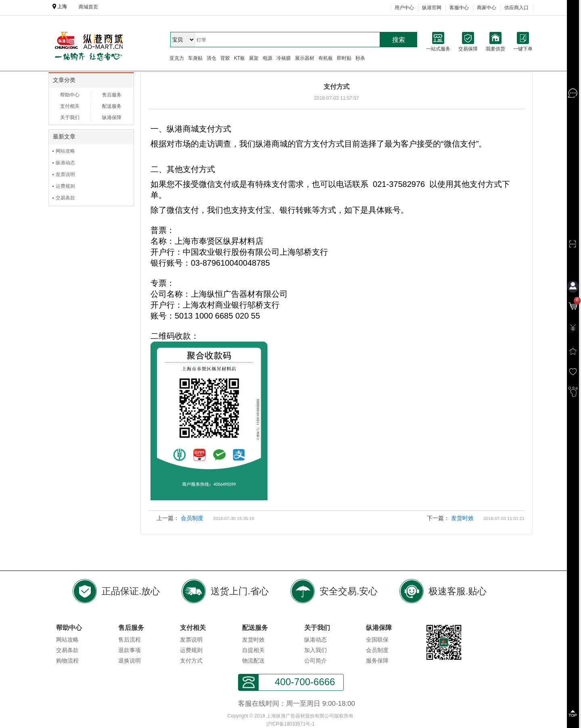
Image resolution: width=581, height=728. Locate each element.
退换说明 (130, 661)
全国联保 (377, 640)
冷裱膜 (284, 58)
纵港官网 (432, 8)
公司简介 (316, 661)
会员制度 (192, 518)
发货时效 (462, 518)
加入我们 (316, 650)
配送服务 (112, 106)
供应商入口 (516, 8)
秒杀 (360, 58)
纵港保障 (112, 117)
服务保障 (377, 661)
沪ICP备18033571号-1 (290, 724)
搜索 (399, 40)
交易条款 (65, 198)
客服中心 (459, 8)
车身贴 (195, 58)
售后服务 (112, 95)
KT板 (239, 58)
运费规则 (65, 186)
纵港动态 (65, 163)
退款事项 (130, 650)
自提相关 (253, 650)
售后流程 (130, 640)
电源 (268, 58)
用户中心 (404, 8)
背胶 (225, 58)
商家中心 (487, 8)
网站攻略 (65, 151)
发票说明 (65, 174)
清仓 (211, 58)
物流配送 (253, 661)
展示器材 (305, 58)
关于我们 (70, 117)
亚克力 (177, 58)
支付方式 (191, 661)
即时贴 (344, 58)
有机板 (326, 58)
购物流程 (67, 661)
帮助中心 (70, 95)
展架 (254, 58)
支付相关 (70, 106)
